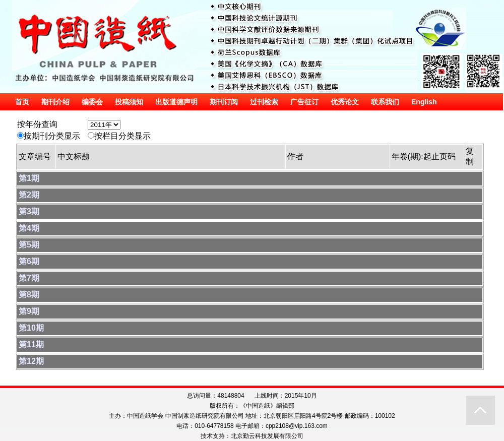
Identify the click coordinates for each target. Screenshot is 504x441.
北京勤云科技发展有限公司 (267, 436)
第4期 (29, 228)
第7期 (29, 278)
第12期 (31, 361)
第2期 (29, 195)
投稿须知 (129, 102)
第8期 (29, 295)
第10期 (31, 328)
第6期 (29, 261)
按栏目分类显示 (122, 136)
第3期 (29, 211)
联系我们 (385, 102)
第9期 (29, 311)
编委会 (92, 102)
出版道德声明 (176, 102)
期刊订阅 (224, 102)
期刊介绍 (55, 102)
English (424, 102)
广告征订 (304, 102)
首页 (22, 102)
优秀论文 (345, 102)
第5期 (29, 245)
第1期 (29, 178)
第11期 (31, 344)
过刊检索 (264, 102)
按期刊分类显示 (52, 136)
